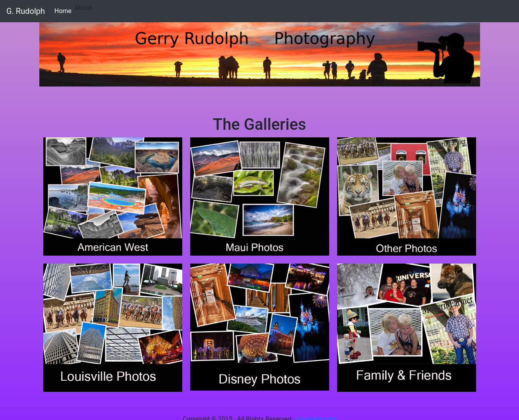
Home (65, 10)
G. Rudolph (26, 11)
